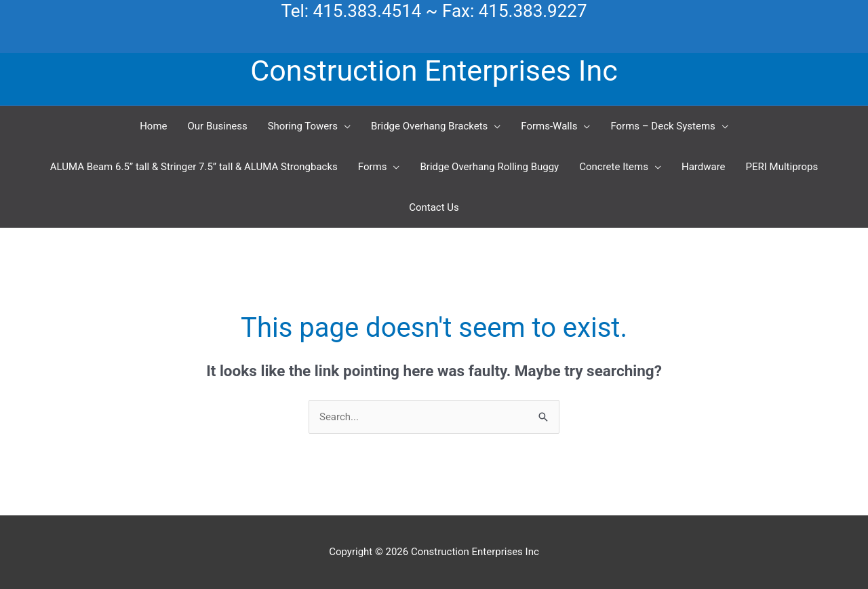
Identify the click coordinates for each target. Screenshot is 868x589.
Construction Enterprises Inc (434, 70)
